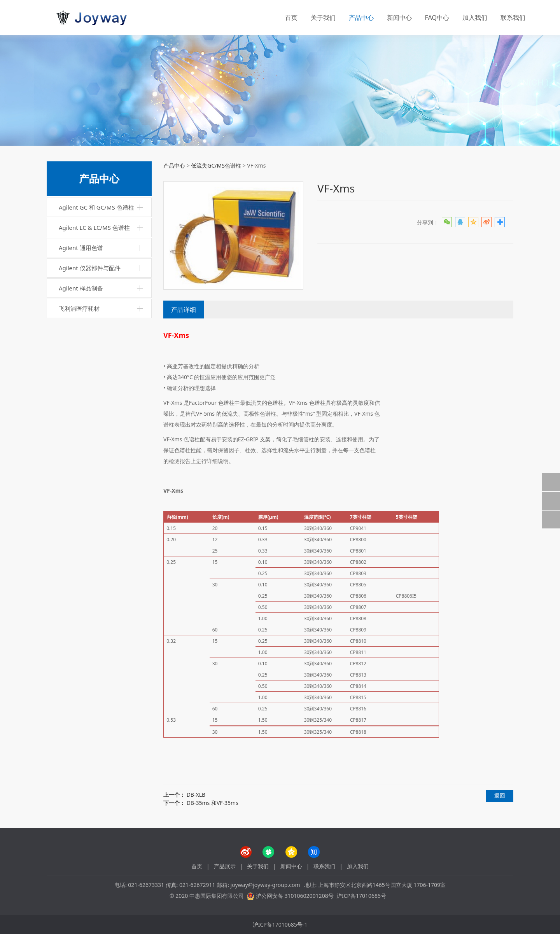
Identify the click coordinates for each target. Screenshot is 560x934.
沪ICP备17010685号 (361, 896)
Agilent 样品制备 (81, 288)
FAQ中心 (437, 17)
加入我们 (475, 17)
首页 (291, 17)
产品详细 (184, 310)
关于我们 (323, 17)
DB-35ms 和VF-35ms (213, 803)
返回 (500, 795)
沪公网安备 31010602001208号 (295, 896)
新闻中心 (399, 17)
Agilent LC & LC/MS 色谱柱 (94, 227)
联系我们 (513, 17)
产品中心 (361, 17)
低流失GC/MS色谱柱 (216, 165)
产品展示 (225, 866)
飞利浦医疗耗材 (79, 308)
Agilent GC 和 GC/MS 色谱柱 (96, 207)
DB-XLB (196, 795)
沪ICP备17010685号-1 (280, 924)
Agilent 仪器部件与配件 (90, 268)
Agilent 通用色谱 (81, 248)
